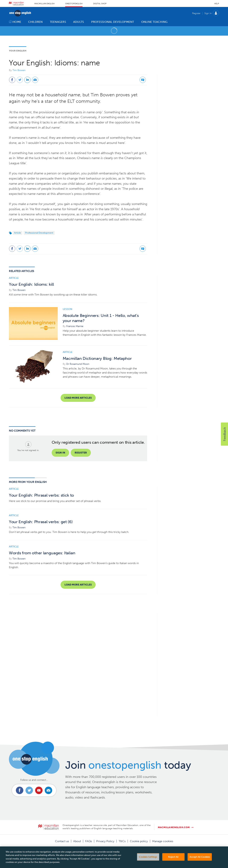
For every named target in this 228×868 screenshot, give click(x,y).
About (77, 841)
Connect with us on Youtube (39, 790)
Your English (18, 51)
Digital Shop (100, 4)
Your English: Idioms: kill (31, 284)
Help (217, 4)
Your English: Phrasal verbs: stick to (41, 495)
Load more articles (78, 398)
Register (196, 13)
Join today (128, 765)
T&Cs (122, 841)
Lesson (68, 309)
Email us (48, 790)
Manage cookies (163, 841)
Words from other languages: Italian (42, 553)
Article (17, 233)
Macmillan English (44, 4)
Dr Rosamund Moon (78, 364)
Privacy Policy (105, 841)
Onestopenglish (74, 4)
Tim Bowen (19, 70)
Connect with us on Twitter (29, 790)
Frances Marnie (75, 326)
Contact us (62, 841)
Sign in (60, 453)
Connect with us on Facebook (20, 790)
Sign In (208, 13)
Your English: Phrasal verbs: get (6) (41, 522)
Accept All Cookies (200, 861)
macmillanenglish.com (174, 827)
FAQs (89, 841)
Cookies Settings (148, 861)
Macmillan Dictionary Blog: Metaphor (97, 358)
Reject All (173, 861)
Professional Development (39, 233)
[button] (224, 434)
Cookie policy (139, 841)
